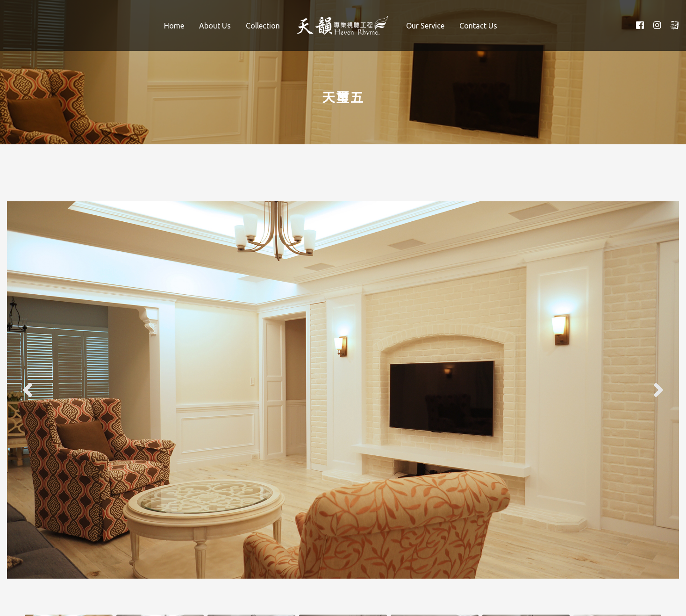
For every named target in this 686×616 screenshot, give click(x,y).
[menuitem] (174, 25)
